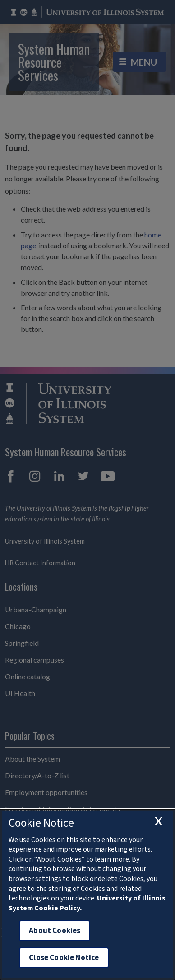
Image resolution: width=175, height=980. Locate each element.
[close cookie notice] (158, 821)
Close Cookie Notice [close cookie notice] (64, 958)
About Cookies (55, 930)
